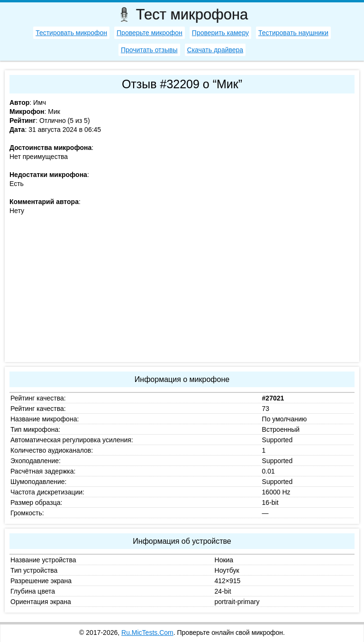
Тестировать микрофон (71, 33)
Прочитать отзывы (149, 50)
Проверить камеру (220, 33)
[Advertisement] (182, 291)
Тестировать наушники (293, 33)
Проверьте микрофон (150, 33)
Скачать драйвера (215, 50)
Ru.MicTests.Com (147, 633)
